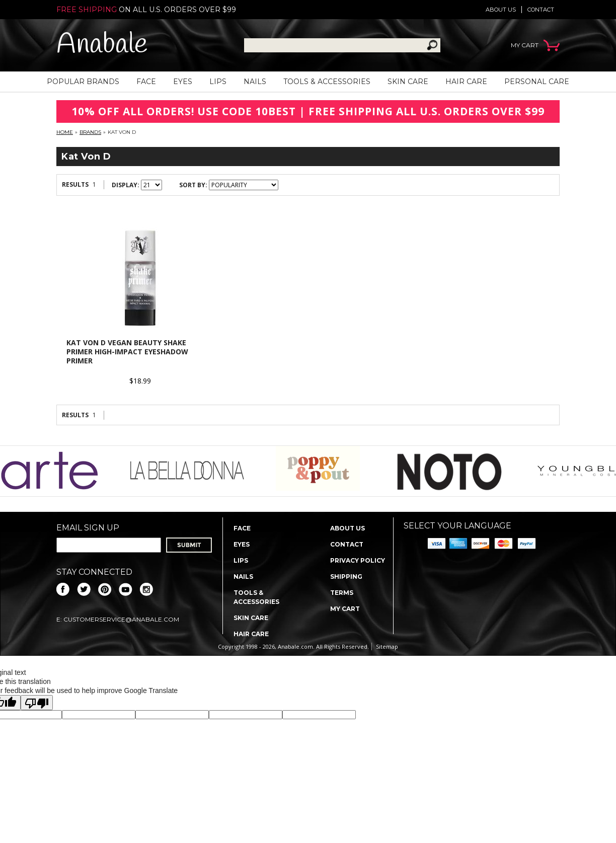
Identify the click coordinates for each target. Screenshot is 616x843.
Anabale (102, 45)
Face (146, 82)
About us (501, 10)
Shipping (346, 577)
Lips (218, 82)
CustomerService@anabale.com (121, 619)
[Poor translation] (37, 703)
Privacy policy (358, 560)
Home (65, 132)
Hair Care (466, 82)
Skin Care (408, 82)
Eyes (183, 82)
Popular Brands (83, 82)
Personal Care (537, 82)
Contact (541, 10)
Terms (342, 593)
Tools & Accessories (327, 82)
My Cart (345, 609)
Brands (90, 132)
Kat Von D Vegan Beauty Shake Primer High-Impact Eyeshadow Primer (127, 352)
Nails (255, 82)
